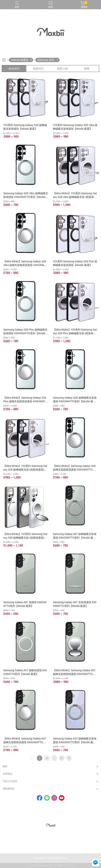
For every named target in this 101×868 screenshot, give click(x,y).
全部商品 (8, 774)
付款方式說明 (10, 781)
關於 (5, 766)
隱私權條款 (9, 789)
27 (62, 758)
